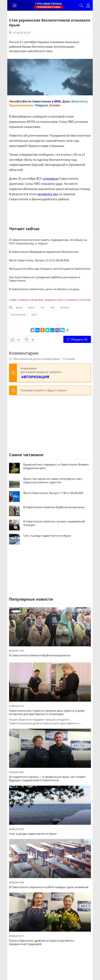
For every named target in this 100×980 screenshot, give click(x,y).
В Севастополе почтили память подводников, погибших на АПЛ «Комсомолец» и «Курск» (48, 242)
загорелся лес (48, 194)
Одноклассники (21, 105)
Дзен (66, 101)
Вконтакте (79, 101)
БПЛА (34, 315)
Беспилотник (18, 315)
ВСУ (43, 308)
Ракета (32, 308)
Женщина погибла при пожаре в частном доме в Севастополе (50, 269)
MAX (58, 101)
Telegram (41, 105)
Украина (65, 308)
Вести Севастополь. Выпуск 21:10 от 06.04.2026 (39, 260)
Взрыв (19, 308)
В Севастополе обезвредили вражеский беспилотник (44, 252)
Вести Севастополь (37, 101)
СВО (52, 308)
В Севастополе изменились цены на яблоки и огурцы (44, 289)
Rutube (55, 105)
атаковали (51, 178)
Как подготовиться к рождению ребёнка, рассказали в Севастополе (45, 279)
